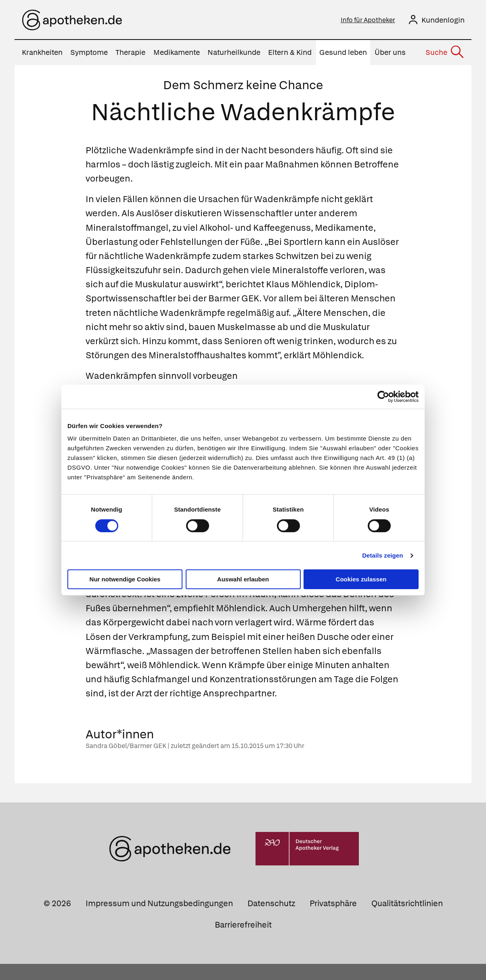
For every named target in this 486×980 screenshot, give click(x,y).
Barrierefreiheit (243, 941)
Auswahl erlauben (243, 579)
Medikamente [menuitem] (177, 54)
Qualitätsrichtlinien (407, 919)
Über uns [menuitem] (390, 54)
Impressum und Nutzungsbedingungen (159, 919)
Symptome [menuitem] (89, 54)
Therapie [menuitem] (130, 54)
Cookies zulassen (361, 579)
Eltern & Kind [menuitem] (290, 54)
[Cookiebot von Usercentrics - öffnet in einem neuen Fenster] (383, 397)
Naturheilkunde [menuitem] (234, 54)
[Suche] (444, 54)
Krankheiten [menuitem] (42, 54)
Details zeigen (382, 555)
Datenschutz (271, 919)
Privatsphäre (333, 919)
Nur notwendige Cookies (125, 579)
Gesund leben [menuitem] (343, 54)
